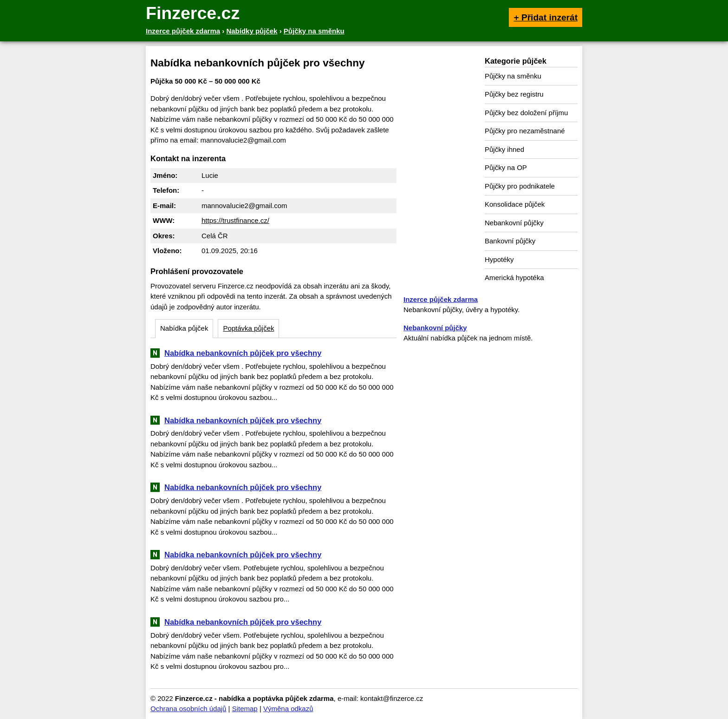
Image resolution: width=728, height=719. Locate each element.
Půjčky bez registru (514, 94)
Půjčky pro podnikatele (520, 186)
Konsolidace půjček (515, 204)
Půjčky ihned (504, 149)
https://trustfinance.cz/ (235, 220)
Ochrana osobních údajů (188, 709)
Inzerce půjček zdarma (441, 299)
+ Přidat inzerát (546, 17)
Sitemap (245, 709)
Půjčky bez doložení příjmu (526, 113)
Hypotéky (499, 259)
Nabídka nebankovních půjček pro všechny (243, 353)
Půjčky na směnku (513, 76)
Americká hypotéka (514, 278)
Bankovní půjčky (510, 241)
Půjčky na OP (506, 167)
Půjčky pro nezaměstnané (525, 131)
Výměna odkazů (288, 709)
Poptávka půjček (248, 328)
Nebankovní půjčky (514, 223)
